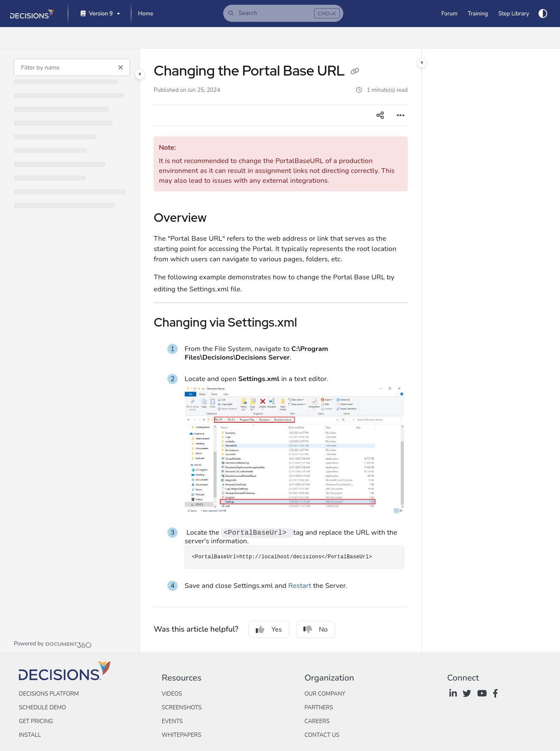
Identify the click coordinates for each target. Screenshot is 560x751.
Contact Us (322, 735)
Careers (317, 721)
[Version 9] (100, 14)
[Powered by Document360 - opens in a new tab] (53, 644)
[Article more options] (401, 115)
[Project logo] (32, 14)
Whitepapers (182, 735)
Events (172, 721)
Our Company (325, 694)
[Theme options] (543, 14)
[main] (281, 350)
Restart (300, 586)
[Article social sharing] (380, 115)
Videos (172, 694)
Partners (319, 708)
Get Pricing (36, 721)
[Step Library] (514, 14)
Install (30, 735)
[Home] (146, 14)
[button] (283, 13)
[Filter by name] (72, 67)
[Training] (478, 14)
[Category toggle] (140, 74)
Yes (269, 630)
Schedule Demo (42, 708)
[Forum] (449, 14)
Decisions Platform (49, 694)
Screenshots (182, 708)
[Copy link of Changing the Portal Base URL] (355, 72)
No (316, 630)
